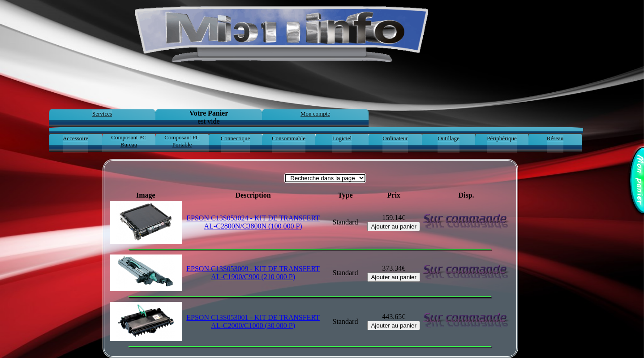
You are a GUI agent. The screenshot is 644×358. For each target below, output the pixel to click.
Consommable (289, 138)
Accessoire (75, 138)
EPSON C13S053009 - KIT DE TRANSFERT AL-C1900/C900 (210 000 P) (253, 273)
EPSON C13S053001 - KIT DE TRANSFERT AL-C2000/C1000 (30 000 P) (253, 321)
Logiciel (342, 138)
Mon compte (315, 114)
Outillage (448, 138)
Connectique (236, 138)
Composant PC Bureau (129, 141)
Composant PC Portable (182, 141)
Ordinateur (395, 138)
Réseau (555, 138)
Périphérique (502, 138)
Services (102, 114)
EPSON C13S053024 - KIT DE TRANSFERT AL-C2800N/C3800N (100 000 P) (253, 222)
